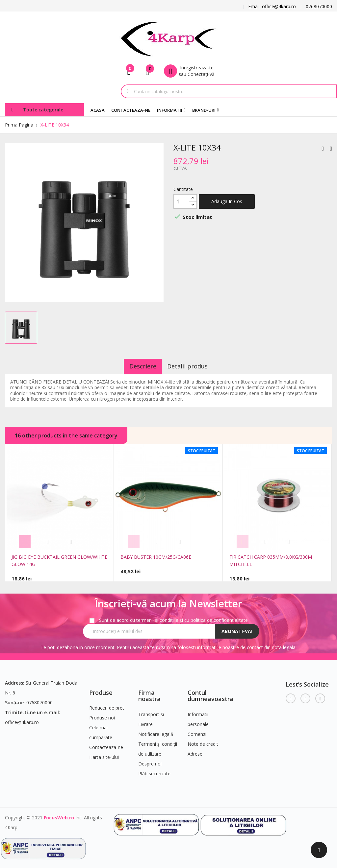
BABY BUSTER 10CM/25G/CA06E (156, 557)
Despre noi (150, 761)
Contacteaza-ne (106, 745)
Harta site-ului (104, 755)
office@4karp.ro (22, 720)
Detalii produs (192, 366)
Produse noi (102, 715)
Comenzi (197, 731)
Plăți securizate (154, 771)
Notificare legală (156, 731)
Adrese (195, 751)
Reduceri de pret (107, 705)
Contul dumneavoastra (210, 693)
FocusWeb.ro (59, 815)
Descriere (139, 366)
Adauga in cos (227, 201)
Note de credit (203, 741)
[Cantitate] (181, 201)
